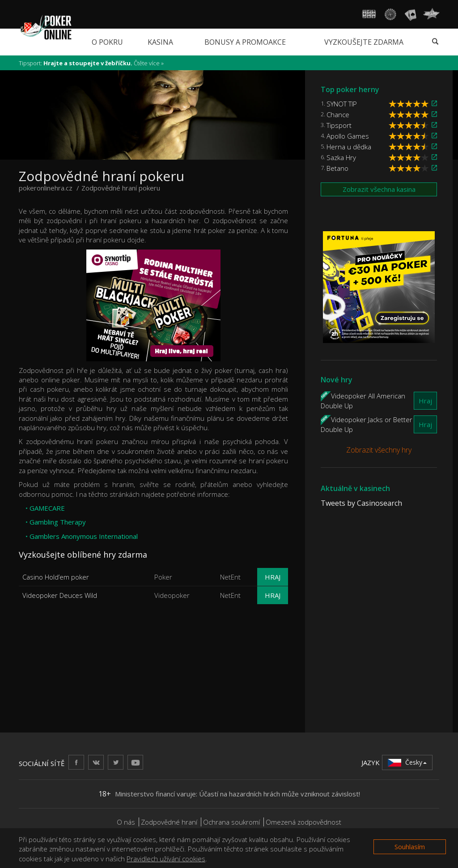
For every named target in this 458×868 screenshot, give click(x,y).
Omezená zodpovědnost (303, 822)
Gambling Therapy (58, 522)
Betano (337, 168)
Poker (163, 577)
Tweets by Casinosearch (361, 503)
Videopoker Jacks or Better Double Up (367, 424)
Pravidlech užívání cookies (166, 859)
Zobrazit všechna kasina (379, 189)
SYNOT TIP (342, 104)
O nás (126, 822)
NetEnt (230, 577)
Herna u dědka (349, 147)
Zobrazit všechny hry (379, 450)
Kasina (160, 42)
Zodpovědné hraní (169, 822)
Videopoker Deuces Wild (60, 595)
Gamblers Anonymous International (84, 536)
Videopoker (172, 595)
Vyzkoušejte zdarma (364, 42)
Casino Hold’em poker (56, 577)
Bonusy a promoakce (245, 42)
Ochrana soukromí (231, 822)
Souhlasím (410, 847)
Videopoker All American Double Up (363, 400)
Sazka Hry (341, 157)
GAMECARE (47, 508)
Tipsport (339, 125)
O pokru (107, 42)
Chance (338, 114)
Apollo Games (348, 136)
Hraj (273, 577)
